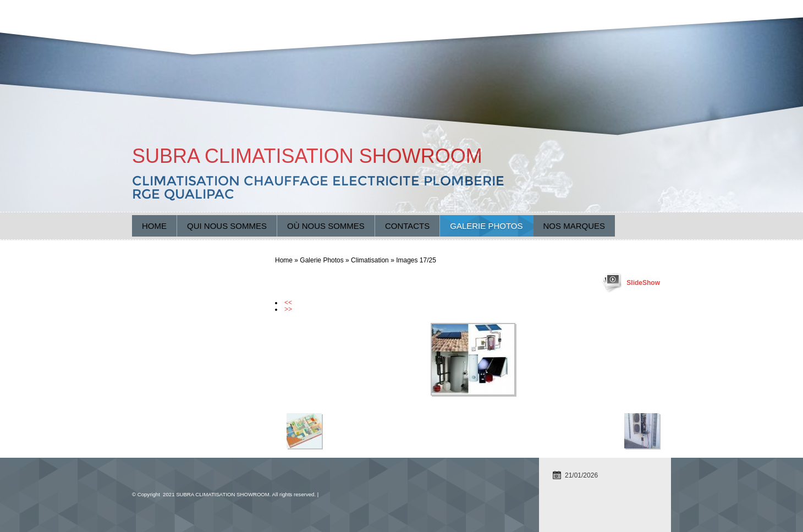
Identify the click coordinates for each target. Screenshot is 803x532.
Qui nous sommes (227, 226)
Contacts (407, 226)
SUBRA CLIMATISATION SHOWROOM (307, 156)
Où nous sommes (326, 226)
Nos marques (574, 226)
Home (154, 226)
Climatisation (370, 260)
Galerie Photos (486, 226)
